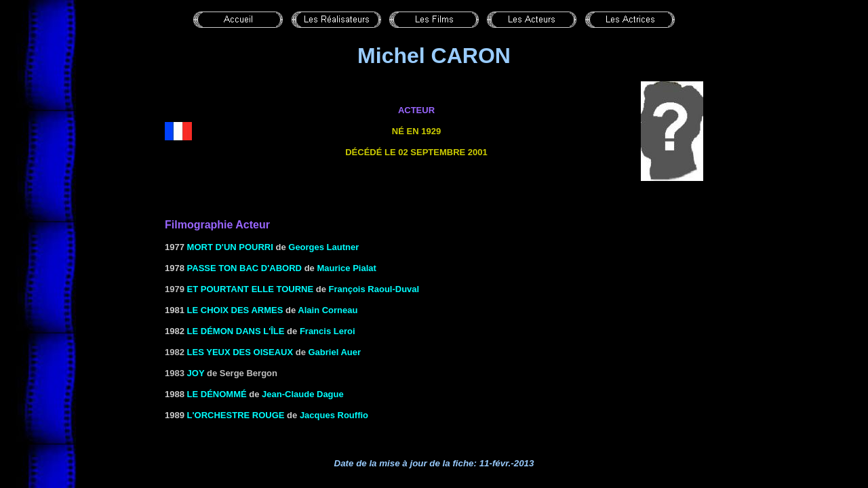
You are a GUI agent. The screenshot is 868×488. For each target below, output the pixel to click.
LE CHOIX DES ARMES (235, 310)
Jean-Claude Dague (303, 394)
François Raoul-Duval (374, 289)
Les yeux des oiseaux (240, 352)
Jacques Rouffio (334, 415)
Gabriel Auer (335, 352)
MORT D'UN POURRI (230, 247)
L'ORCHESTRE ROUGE (236, 415)
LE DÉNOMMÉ (217, 394)
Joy (196, 373)
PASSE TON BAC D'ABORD (244, 268)
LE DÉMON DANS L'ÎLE (236, 331)
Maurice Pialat (346, 268)
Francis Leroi (328, 331)
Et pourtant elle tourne (251, 289)
